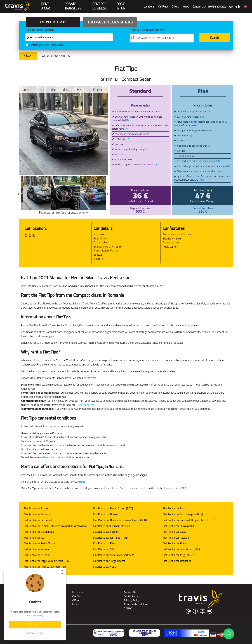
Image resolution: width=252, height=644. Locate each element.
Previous (19, 193)
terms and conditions (55, 457)
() (127, 120)
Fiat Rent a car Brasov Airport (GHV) (183, 514)
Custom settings (35, 633)
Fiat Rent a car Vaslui (105, 567)
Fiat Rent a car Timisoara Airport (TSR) (45, 567)
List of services (85, 405)
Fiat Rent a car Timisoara (177, 561)
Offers (175, 7)
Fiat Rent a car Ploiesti (175, 543)
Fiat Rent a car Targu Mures (178, 555)
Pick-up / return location (40, 30)
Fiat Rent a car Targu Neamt (109, 561)
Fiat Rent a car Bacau (36, 508)
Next (108, 193)
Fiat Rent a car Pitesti (105, 543)
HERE (81, 482)
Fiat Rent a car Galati (175, 532)
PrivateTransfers (73, 4)
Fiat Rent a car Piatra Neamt (40, 543)
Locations (149, 7)
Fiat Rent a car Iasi (34, 538)
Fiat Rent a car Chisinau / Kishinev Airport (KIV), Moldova (55, 526)
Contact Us (130, 592)
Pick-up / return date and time (148, 30)
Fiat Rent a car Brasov (106, 514)
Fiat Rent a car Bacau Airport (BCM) (113, 508)
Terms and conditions (136, 604)
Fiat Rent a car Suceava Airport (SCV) (114, 555)
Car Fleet (163, 7)
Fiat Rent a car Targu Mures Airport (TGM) (47, 561)
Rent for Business (99, 4)
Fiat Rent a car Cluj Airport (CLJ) (180, 526)
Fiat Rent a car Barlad (175, 508)
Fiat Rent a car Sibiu (104, 549)
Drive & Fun (121, 4)
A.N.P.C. (128, 608)
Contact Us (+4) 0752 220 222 (209, 7)
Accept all (35, 624)
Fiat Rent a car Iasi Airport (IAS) (111, 538)
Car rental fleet (50, 56)
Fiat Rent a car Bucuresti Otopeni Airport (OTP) (189, 520)
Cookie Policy (131, 596)
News (186, 7)
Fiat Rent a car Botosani (37, 514)
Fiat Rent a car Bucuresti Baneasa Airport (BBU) (120, 520)
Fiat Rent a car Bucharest (38, 520)
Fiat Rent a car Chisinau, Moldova (112, 526)
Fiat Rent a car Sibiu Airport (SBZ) (181, 549)
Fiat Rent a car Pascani (176, 538)
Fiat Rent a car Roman (36, 549)
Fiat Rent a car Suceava (37, 555)
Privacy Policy (131, 600)
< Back (27, 56)
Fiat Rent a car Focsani (106, 532)
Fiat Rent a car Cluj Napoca (39, 532)
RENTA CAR (45, 4)
